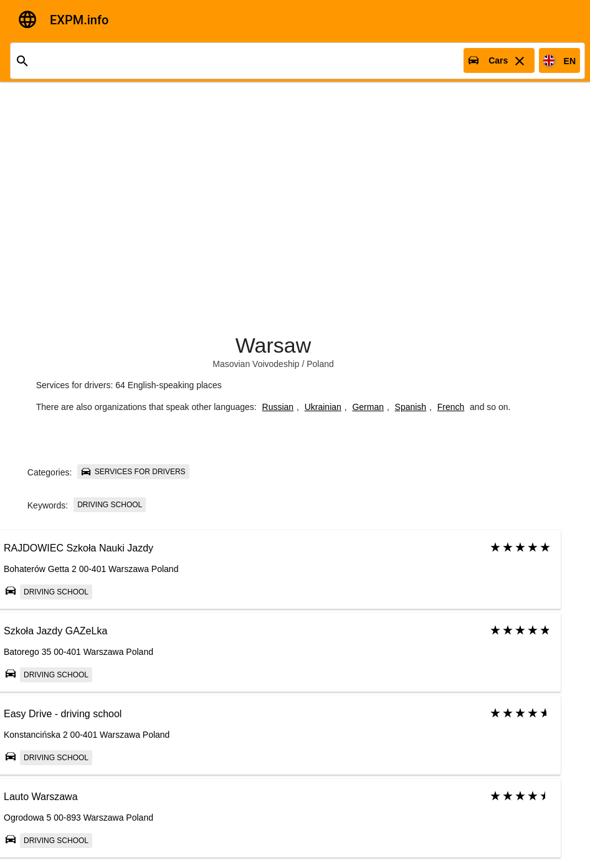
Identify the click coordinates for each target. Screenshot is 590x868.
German (368, 407)
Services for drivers (133, 472)
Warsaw (274, 345)
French (451, 407)
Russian (278, 407)
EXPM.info (79, 20)
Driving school (110, 505)
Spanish (411, 407)
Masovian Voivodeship (256, 364)
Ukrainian (323, 407)
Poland (320, 364)
